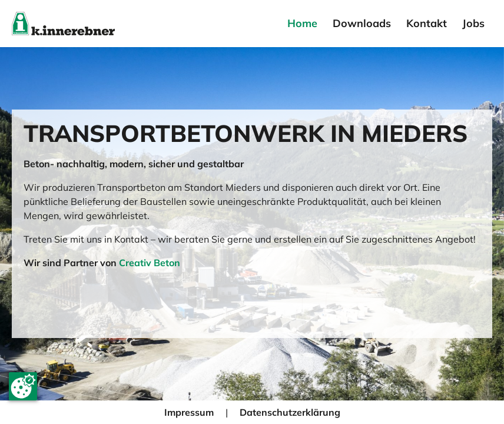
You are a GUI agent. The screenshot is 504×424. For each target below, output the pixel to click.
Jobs (473, 23)
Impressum (189, 412)
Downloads (362, 23)
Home (302, 23)
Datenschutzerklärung (290, 412)
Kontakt (427, 23)
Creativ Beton (150, 263)
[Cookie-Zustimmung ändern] (23, 386)
